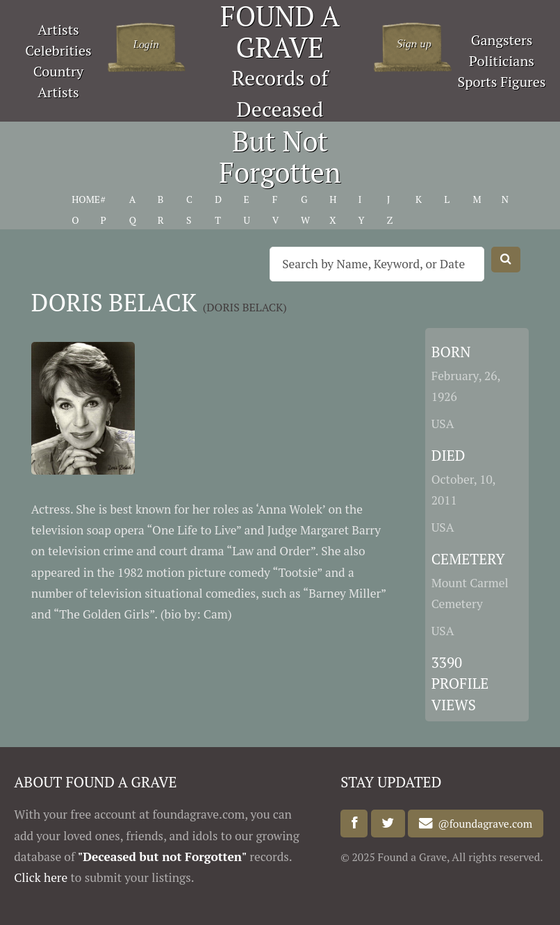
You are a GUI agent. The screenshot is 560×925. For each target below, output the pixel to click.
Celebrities (58, 50)
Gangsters (502, 40)
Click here (41, 877)
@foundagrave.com (483, 824)
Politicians (502, 61)
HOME (86, 199)
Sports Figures (502, 82)
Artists (58, 30)
